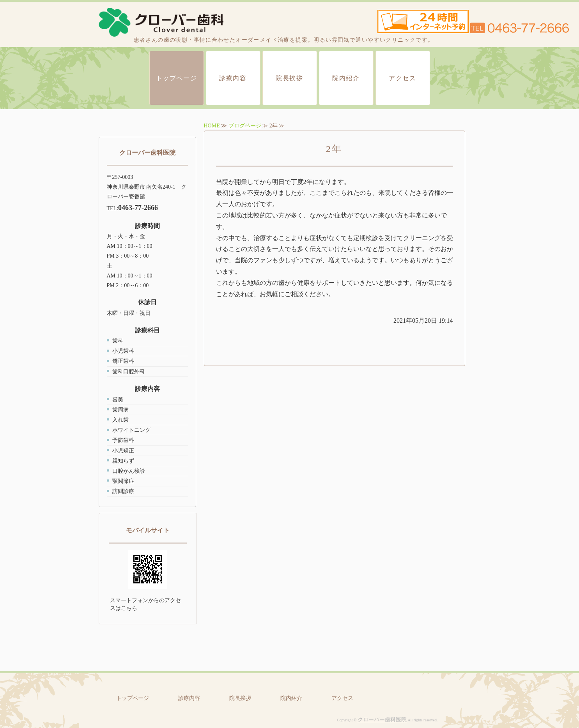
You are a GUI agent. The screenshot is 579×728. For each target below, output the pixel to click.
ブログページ (245, 126)
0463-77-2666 (138, 208)
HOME (212, 126)
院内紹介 (346, 78)
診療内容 (233, 78)
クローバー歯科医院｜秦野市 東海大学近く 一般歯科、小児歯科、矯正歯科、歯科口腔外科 (161, 22)
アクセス (402, 78)
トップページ (177, 78)
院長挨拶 (289, 78)
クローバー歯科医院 (382, 720)
